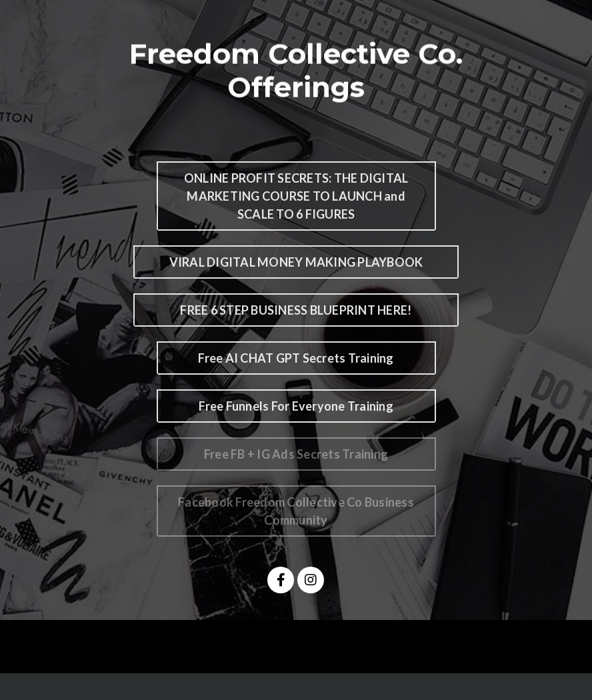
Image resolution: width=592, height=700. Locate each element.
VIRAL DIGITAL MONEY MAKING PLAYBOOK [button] (296, 262)
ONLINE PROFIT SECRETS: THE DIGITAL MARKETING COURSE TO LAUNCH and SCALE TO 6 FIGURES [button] (296, 196)
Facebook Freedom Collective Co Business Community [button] (296, 511)
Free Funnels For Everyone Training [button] (296, 406)
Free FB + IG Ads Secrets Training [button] (296, 454)
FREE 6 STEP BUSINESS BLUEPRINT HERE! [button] (296, 310)
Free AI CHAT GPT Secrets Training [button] (296, 358)
